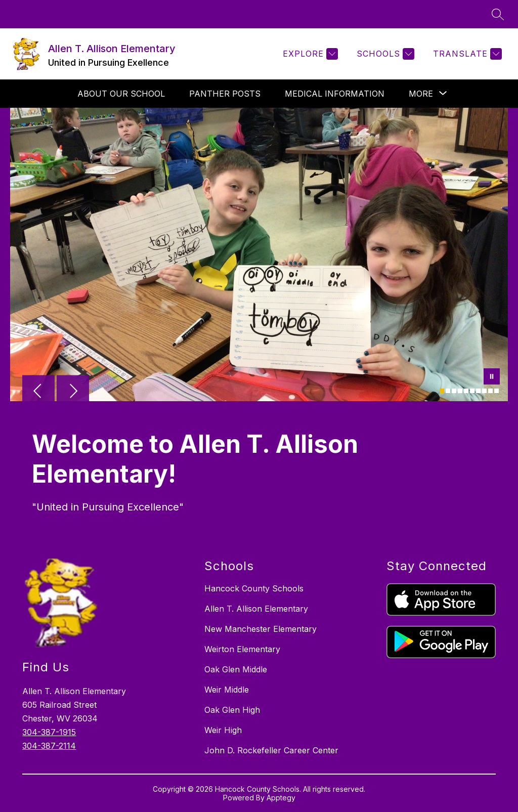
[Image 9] (490, 391)
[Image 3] (454, 391)
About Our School (121, 94)
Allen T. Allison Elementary (256, 609)
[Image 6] (472, 391)
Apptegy (281, 798)
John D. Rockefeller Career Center (271, 750)
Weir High (223, 730)
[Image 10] (497, 391)
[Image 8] (484, 391)
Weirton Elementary (242, 649)
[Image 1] (442, 391)
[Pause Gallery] (492, 377)
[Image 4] (460, 391)
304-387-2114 (49, 746)
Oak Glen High (232, 710)
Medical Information (335, 94)
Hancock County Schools (254, 588)
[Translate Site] (466, 54)
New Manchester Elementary (261, 629)
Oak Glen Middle (236, 669)
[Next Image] (73, 392)
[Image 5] (466, 391)
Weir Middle (227, 690)
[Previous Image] (38, 392)
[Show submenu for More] (421, 94)
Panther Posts (225, 94)
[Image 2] (448, 391)
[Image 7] (478, 391)
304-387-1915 (49, 732)
